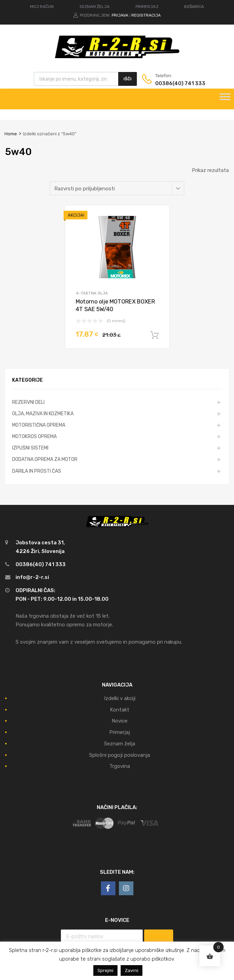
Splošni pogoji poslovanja (120, 755)
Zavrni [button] (132, 970)
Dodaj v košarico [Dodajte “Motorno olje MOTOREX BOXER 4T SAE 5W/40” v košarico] (155, 335)
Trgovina (120, 766)
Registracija (146, 15)
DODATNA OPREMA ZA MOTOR (45, 459)
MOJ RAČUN (42, 7)
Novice (120, 721)
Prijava (120, 15)
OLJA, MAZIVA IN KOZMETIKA (43, 414)
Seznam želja (120, 744)
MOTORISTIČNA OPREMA (39, 425)
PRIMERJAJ (147, 7)
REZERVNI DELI (28, 402)
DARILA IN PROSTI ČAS (37, 471)
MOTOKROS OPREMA (34, 436)
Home (11, 134)
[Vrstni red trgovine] (117, 188)
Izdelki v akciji (120, 698)
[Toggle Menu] (225, 99)
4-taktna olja (92, 293)
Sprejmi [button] (105, 970)
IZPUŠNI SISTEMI (30, 448)
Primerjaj (120, 732)
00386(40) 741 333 (172, 83)
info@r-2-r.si (32, 577)
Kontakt (120, 710)
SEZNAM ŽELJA (95, 7)
